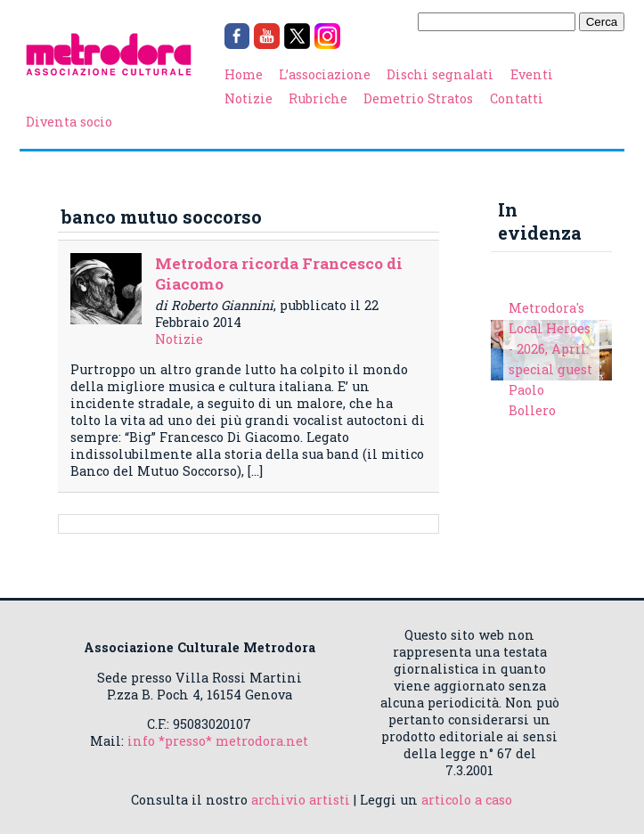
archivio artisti (301, 800)
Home (244, 74)
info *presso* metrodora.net (218, 741)
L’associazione (325, 74)
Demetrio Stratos (418, 98)
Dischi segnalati (440, 74)
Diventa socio (69, 122)
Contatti (517, 98)
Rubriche (318, 98)
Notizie (249, 98)
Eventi (532, 74)
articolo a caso (467, 800)
